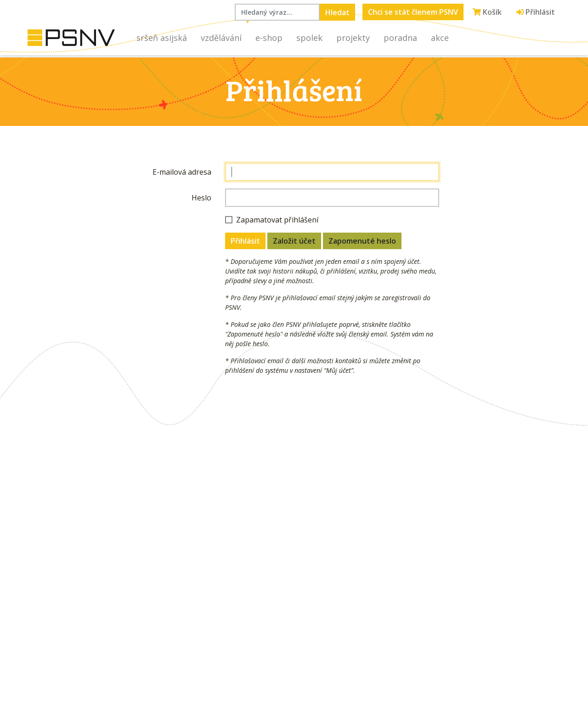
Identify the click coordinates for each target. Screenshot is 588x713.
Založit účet (294, 241)
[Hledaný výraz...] (277, 12)
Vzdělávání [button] (221, 38)
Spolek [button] (309, 38)
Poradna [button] (400, 38)
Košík (487, 12)
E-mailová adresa (182, 172)
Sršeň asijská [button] (162, 38)
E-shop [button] (269, 38)
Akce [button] (440, 38)
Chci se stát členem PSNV (413, 12)
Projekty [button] (353, 38)
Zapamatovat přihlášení (277, 220)
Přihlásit (536, 12)
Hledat (337, 12)
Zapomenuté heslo (362, 241)
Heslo (201, 198)
